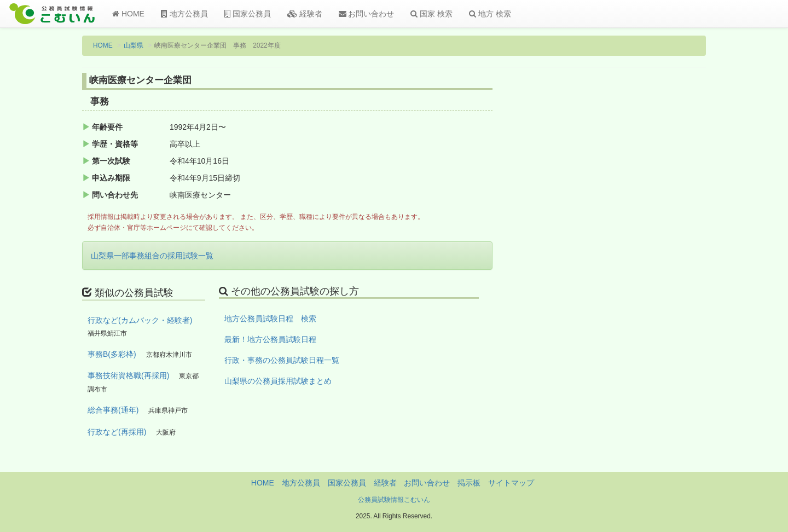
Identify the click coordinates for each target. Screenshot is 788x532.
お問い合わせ (367, 14)
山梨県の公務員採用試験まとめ (278, 381)
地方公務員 (184, 14)
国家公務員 (248, 14)
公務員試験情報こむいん (394, 500)
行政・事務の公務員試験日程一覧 (282, 360)
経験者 (305, 14)
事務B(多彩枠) (112, 354)
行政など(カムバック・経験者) (140, 320)
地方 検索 (490, 14)
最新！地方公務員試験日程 (270, 339)
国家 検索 (431, 14)
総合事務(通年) (113, 410)
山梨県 (134, 45)
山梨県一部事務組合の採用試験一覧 (152, 256)
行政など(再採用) (117, 432)
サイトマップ (511, 483)
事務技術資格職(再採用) (128, 375)
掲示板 (469, 483)
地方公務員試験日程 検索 (270, 319)
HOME (128, 14)
